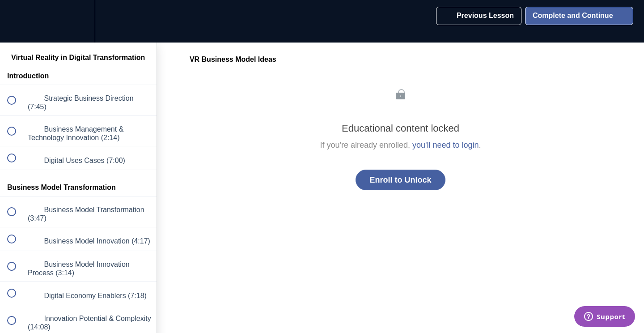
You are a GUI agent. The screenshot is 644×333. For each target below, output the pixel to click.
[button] (17, 21)
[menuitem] (78, 21)
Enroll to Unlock (400, 180)
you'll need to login (446, 145)
